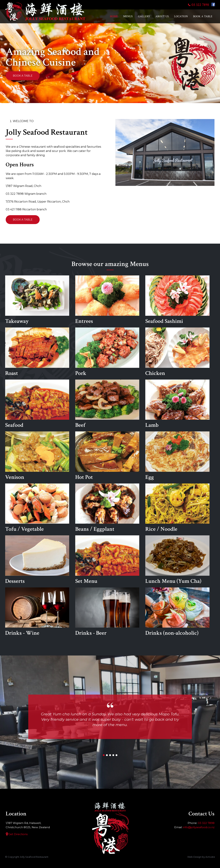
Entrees (107, 300)
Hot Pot (107, 456)
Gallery (144, 16)
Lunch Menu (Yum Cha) (177, 560)
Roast (37, 352)
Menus (128, 16)
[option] (110, 56)
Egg (177, 456)
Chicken (177, 352)
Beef (107, 404)
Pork (107, 352)
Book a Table (203, 16)
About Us (162, 16)
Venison (37, 456)
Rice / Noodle (177, 508)
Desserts (37, 560)
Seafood (37, 404)
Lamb (177, 404)
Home (114, 16)
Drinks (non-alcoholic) (177, 612)
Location (181, 16)
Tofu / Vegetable (37, 508)
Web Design (194, 857)
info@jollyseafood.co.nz (199, 827)
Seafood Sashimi (177, 300)
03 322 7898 (200, 5)
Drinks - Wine (37, 612)
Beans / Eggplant (107, 508)
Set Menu (107, 560)
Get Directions (18, 834)
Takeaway (37, 300)
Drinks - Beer (107, 612)
